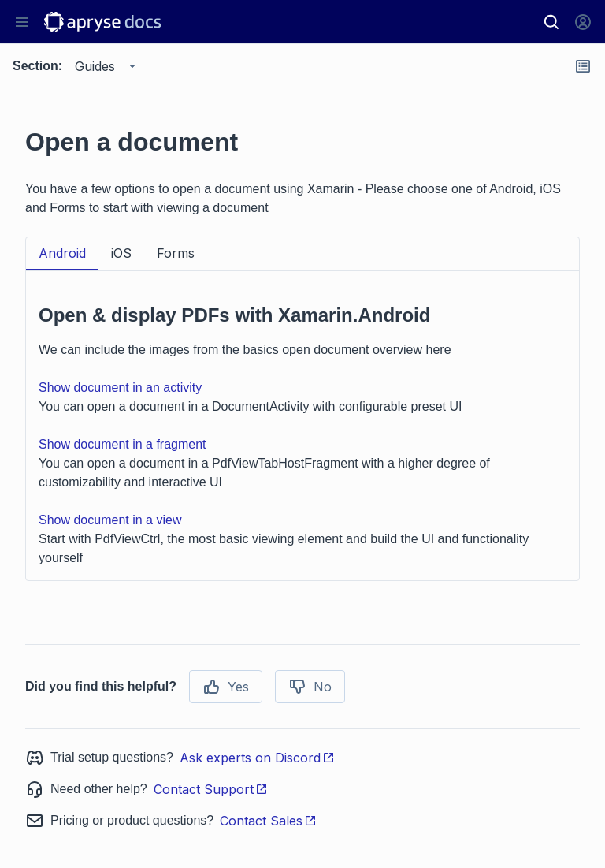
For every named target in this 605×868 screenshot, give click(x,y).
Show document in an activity (120, 387)
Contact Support (211, 789)
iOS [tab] (121, 253)
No (310, 687)
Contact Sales (268, 821)
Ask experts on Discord (257, 758)
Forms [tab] (176, 253)
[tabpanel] (302, 426)
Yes (226, 687)
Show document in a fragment (122, 444)
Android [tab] (62, 253)
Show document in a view (110, 520)
